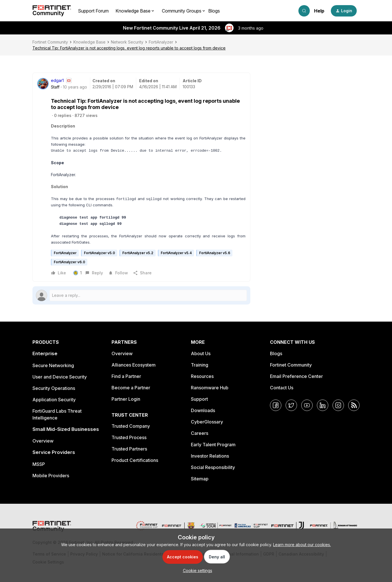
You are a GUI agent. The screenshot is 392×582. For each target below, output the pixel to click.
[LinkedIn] (323, 405)
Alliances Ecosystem (134, 365)
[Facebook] (276, 405)
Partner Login (126, 399)
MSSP (39, 464)
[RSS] (354, 405)
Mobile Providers (51, 476)
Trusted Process (129, 437)
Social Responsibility (213, 467)
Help (319, 11)
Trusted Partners (129, 449)
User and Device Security (60, 377)
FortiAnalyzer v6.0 (69, 262)
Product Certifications (135, 460)
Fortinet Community (50, 42)
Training (200, 365)
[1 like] (78, 273)
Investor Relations (210, 456)
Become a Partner (131, 388)
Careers (200, 433)
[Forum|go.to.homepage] (52, 11)
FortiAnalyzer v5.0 (99, 253)
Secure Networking (53, 365)
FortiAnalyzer (161, 42)
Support (199, 399)
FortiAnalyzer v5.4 (176, 253)
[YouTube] (307, 405)
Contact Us (282, 388)
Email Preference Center (296, 376)
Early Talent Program (213, 445)
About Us (201, 353)
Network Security (127, 42)
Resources (202, 376)
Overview (43, 441)
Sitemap (200, 479)
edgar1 (57, 80)
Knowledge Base (89, 42)
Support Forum (93, 11)
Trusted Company (131, 426)
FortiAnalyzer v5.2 (138, 253)
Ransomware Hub (210, 388)
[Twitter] (291, 405)
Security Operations (54, 388)
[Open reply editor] (141, 295)
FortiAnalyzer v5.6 (215, 253)
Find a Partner (126, 376)
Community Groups (182, 11)
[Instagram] (338, 405)
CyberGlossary (207, 422)
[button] (344, 11)
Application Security (54, 400)
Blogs (214, 11)
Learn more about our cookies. (302, 545)
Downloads (203, 410)
